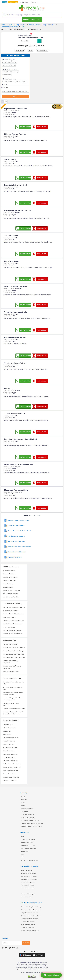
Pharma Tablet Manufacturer (12, 630)
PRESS (23, 857)
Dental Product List (9, 744)
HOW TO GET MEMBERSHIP (29, 839)
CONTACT (24, 800)
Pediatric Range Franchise (11, 597)
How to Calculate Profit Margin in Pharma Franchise (13, 694)
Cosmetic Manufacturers (28, 922)
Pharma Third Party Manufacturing (14, 607)
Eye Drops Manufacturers (11, 671)
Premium (41, 46)
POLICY (23, 806)
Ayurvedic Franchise (9, 571)
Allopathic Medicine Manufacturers (31, 916)
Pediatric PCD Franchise (28, 891)
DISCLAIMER (24, 812)
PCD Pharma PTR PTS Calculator (31, 821)
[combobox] (32, 15)
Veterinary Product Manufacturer (13, 620)
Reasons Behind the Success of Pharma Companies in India (13, 713)
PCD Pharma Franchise (10, 644)
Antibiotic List (7, 731)
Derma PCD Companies (28, 888)
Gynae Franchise (8, 587)
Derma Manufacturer (9, 617)
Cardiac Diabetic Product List (12, 764)
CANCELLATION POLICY (28, 815)
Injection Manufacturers (28, 925)
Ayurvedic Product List (10, 757)
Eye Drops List (7, 734)
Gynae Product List (9, 751)
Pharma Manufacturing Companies (14, 657)
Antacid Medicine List (9, 728)
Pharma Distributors (27, 897)
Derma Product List (9, 741)
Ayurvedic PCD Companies (29, 894)
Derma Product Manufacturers (30, 919)
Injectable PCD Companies (28, 873)
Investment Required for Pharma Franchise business (13, 699)
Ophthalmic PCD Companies (29, 876)
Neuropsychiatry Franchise (11, 590)
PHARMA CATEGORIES (27, 842)
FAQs (22, 854)
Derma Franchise (8, 584)
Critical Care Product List (10, 754)
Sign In (34, 2)
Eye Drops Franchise (27, 870)
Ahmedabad (20, 50)
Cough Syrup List (8, 724)
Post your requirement (32, 19)
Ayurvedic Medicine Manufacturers (31, 910)
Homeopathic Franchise (10, 577)
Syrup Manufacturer (9, 627)
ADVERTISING (25, 851)
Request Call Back (51, 975)
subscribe (26, 943)
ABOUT (23, 797)
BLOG (23, 836)
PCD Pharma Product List (10, 738)
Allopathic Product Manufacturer (13, 614)
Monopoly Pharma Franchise (29, 879)
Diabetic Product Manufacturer (12, 624)
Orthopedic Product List (10, 748)
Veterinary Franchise (9, 580)
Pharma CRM (13, 2)
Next (15, 96)
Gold (33, 46)
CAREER (23, 803)
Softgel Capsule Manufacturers (30, 913)
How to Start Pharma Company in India (13, 683)
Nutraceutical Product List (11, 777)
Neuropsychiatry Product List (12, 767)
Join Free (24, 2)
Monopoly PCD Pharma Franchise (13, 654)
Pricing (5, 2)
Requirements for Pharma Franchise (11, 704)
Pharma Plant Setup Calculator (31, 827)
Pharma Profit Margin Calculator (32, 824)
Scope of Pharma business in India (14, 709)
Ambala (31, 50)
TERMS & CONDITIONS (27, 809)
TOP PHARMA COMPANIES (28, 848)
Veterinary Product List (10, 761)
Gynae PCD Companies (28, 882)
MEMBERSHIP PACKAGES (28, 818)
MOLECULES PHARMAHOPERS (29, 860)
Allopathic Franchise (9, 574)
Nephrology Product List (10, 771)
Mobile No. (5, 85)
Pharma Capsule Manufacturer (13, 634)
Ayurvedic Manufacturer (10, 611)
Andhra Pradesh (43, 50)
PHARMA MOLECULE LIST (28, 845)
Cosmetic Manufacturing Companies (10, 662)
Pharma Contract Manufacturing (13, 651)
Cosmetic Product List (9, 780)
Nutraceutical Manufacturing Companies (12, 667)
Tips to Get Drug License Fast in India (13, 688)
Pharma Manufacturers (28, 928)
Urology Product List (9, 774)
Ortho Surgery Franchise (10, 594)
